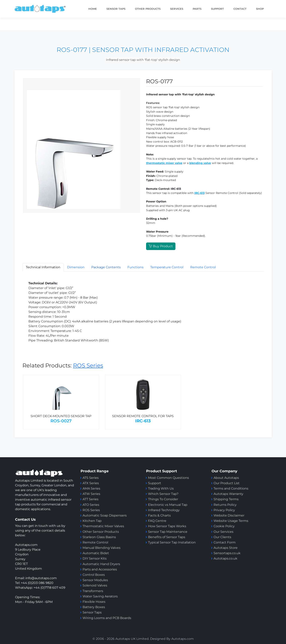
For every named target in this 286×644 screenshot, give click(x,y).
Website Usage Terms (231, 521)
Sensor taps (116, 9)
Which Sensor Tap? (163, 494)
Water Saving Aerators (100, 596)
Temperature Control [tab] (167, 267)
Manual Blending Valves (102, 548)
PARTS (197, 9)
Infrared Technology (164, 510)
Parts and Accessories (100, 569)
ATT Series (91, 499)
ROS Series (88, 365)
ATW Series (91, 494)
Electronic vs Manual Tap (168, 505)
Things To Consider (163, 499)
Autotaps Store (226, 548)
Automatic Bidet (96, 553)
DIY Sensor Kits (95, 558)
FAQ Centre (157, 521)
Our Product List (227, 483)
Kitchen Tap (92, 521)
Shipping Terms (226, 499)
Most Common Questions (169, 478)
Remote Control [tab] (203, 267)
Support (155, 483)
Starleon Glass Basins (99, 537)
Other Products (148, 9)
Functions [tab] (135, 267)
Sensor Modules (95, 580)
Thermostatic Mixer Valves (103, 526)
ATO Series (91, 505)
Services (177, 9)
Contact (240, 9)
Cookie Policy (224, 526)
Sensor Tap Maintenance (168, 532)
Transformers (93, 591)
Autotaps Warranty (228, 494)
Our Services (223, 532)
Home (93, 9)
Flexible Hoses (94, 602)
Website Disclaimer (229, 515)
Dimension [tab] (76, 267)
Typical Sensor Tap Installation (172, 542)
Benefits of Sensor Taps (167, 537)
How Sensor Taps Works (167, 526)
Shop (260, 9)
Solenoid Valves (95, 585)
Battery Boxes (94, 607)
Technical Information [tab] (43, 267)
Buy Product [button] (161, 246)
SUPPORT (217, 9)
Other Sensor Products (101, 532)
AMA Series (91, 488)
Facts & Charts (159, 515)
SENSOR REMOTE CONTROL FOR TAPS (143, 416)
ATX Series (91, 483)
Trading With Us (161, 488)
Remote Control (96, 542)
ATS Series (91, 478)
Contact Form (225, 542)
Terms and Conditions (231, 488)
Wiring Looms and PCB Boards (107, 618)
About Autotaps (226, 478)
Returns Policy (225, 505)
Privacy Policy (224, 510)
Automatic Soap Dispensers (105, 515)
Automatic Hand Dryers (101, 564)
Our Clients (222, 537)
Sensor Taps (92, 612)
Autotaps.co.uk (225, 558)
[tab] (106, 267)
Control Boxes (94, 575)
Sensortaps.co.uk (227, 553)
